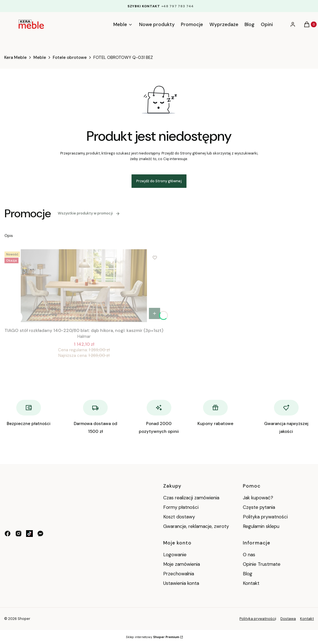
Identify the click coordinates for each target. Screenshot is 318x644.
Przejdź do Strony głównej (159, 181)
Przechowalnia (179, 574)
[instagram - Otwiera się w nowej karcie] (19, 534)
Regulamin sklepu (261, 526)
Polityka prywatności (265, 517)
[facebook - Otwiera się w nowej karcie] (8, 534)
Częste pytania (259, 507)
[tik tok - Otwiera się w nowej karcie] (29, 534)
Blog (248, 574)
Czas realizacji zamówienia (191, 498)
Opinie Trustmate (262, 564)
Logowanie (175, 555)
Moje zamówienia (182, 564)
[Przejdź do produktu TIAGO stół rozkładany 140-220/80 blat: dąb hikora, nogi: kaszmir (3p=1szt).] (84, 286)
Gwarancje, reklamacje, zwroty (196, 526)
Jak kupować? (258, 498)
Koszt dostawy (179, 517)
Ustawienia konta (181, 583)
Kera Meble (15, 57)
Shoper (24, 619)
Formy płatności (181, 507)
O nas (249, 555)
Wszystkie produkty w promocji (89, 213)
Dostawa (288, 619)
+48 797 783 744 (178, 6)
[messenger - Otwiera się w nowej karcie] (40, 534)
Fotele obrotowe (70, 57)
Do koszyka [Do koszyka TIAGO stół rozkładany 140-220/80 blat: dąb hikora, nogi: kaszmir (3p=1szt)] (155, 313)
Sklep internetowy (153, 637)
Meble (40, 57)
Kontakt (251, 583)
